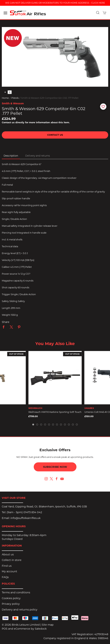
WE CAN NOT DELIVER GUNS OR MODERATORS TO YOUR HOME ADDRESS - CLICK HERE (55, 3)
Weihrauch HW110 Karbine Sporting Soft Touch (55, 412)
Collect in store (12, 560)
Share (6, 322)
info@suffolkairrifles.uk (26, 518)
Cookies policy (11, 598)
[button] (5, 13)
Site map (48, 625)
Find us (7, 566)
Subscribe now (55, 467)
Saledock (41, 629)
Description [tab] (11, 156)
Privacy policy (11, 604)
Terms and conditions (16, 592)
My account (9, 571)
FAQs (5, 577)
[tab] (33, 425)
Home (5, 98)
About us (8, 554)
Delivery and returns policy (20, 610)
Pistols (15, 98)
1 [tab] (10, 92)
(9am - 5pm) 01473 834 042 (24, 512)
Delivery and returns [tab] (38, 156)
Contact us (55, 135)
